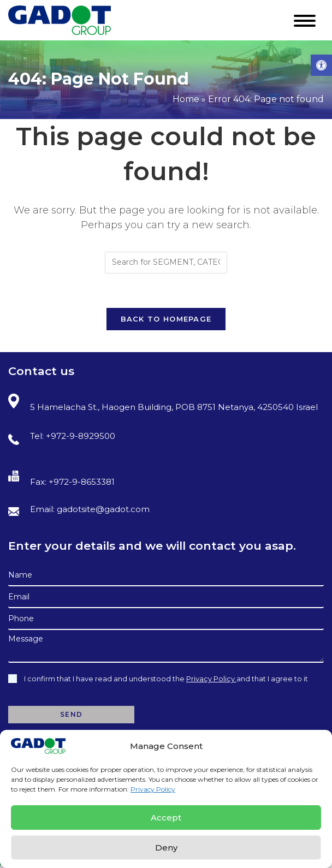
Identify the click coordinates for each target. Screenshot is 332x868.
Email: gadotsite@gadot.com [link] (79, 510)
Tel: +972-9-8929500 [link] (62, 438)
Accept (166, 818)
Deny (166, 848)
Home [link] (186, 99)
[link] (321, 65)
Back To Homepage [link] (166, 319)
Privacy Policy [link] (153, 789)
